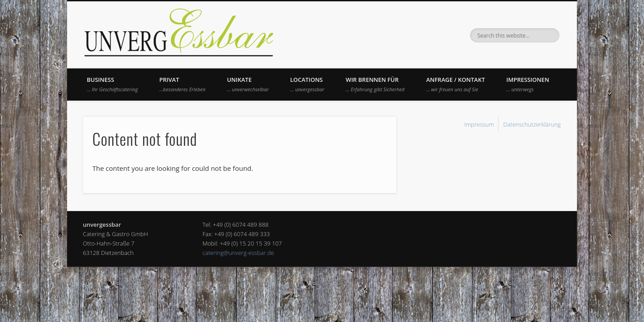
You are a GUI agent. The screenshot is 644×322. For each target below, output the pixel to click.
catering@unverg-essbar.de (238, 253)
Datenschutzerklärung (532, 124)
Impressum (479, 124)
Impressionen (528, 84)
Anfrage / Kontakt (455, 84)
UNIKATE (248, 84)
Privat (182, 84)
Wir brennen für (375, 84)
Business (112, 84)
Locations (307, 84)
